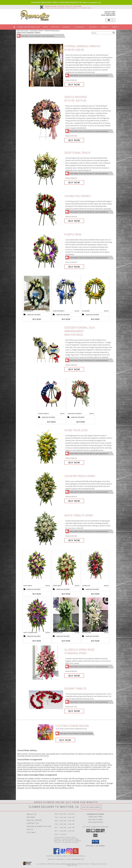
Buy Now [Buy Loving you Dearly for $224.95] (74, 221)
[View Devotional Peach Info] (46, 168)
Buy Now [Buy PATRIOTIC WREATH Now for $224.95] (51, 422)
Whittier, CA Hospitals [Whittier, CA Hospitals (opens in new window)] (77, 856)
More (116, 27)
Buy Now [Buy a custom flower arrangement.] (65, 740)
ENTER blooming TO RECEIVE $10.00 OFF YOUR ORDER (68, 6)
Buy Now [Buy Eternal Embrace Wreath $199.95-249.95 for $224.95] (74, 84)
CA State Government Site (75, 859)
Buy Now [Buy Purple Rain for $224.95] (74, 267)
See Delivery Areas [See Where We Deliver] (91, 807)
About (106, 27)
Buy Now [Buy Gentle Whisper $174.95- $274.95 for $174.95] (74, 140)
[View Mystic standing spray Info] (37, 615)
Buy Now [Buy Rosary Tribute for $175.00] (74, 711)
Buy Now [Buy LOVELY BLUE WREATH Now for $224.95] (66, 319)
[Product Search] (102, 33)
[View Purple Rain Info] (46, 251)
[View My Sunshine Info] (95, 290)
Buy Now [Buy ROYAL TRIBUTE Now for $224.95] (37, 594)
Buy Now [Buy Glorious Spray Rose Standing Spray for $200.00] (74, 676)
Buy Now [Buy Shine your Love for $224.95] (74, 462)
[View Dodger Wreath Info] (37, 293)
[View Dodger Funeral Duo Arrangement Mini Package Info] (46, 348)
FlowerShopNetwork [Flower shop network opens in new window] (67, 864)
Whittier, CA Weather (56, 859)
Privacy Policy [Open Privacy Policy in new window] (83, 864)
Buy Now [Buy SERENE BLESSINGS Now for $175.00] (66, 641)
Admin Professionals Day (29, 27)
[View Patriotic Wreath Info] (51, 393)
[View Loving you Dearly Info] (46, 208)
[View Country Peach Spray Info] (46, 488)
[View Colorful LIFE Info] (95, 565)
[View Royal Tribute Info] (37, 565)
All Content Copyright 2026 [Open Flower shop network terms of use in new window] (47, 864)
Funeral (67, 27)
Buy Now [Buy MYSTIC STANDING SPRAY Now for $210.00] (37, 641)
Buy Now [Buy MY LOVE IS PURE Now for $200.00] (95, 641)
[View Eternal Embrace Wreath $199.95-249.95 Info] (46, 65)
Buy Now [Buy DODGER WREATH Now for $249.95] (37, 319)
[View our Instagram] (69, 854)
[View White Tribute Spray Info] (46, 528)
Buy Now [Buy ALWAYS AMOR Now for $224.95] (66, 594)
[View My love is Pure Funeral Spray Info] (95, 615)
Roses (46, 27)
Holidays (94, 27)
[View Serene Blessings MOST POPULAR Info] (66, 615)
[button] (110, 20)
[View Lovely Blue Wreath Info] (66, 290)
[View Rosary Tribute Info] (46, 700)
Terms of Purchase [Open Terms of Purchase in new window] (98, 864)
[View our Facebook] (56, 854)
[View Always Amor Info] (66, 568)
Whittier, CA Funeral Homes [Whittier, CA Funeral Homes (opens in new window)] (57, 856)
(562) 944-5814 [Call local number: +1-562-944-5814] (111, 15)
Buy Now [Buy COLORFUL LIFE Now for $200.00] (95, 594)
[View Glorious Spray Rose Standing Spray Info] (46, 663)
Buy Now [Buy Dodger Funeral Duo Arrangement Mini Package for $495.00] (74, 369)
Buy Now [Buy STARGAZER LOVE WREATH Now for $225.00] (81, 422)
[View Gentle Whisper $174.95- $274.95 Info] (46, 119)
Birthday (55, 27)
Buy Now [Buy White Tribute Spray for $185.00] (74, 540)
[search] (114, 33)
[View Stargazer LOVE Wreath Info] (81, 393)
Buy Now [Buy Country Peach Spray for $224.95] (74, 501)
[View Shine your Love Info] (46, 446)
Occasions (80, 27)
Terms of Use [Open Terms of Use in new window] (72, 865)
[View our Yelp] (76, 854)
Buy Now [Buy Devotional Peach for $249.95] (74, 182)
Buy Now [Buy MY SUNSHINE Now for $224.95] (95, 319)
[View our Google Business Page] (63, 854)
